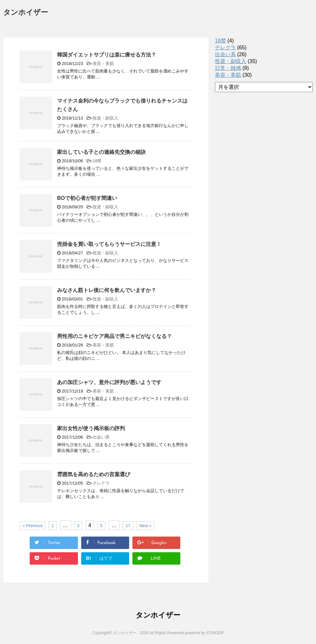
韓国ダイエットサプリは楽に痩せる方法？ (107, 55)
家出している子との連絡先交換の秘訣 (101, 152)
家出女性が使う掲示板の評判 (91, 428)
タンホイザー (26, 13)
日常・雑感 (228, 68)
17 (128, 526)
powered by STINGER (204, 633)
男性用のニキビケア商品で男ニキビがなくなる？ (114, 336)
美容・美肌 (103, 64)
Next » (145, 526)
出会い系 (101, 437)
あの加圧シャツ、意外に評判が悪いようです (109, 382)
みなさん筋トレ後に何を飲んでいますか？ (107, 290)
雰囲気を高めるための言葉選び (94, 474)
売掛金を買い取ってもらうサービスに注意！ (109, 244)
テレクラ (101, 483)
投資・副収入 (105, 118)
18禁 (97, 161)
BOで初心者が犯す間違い (87, 198)
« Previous (32, 526)
